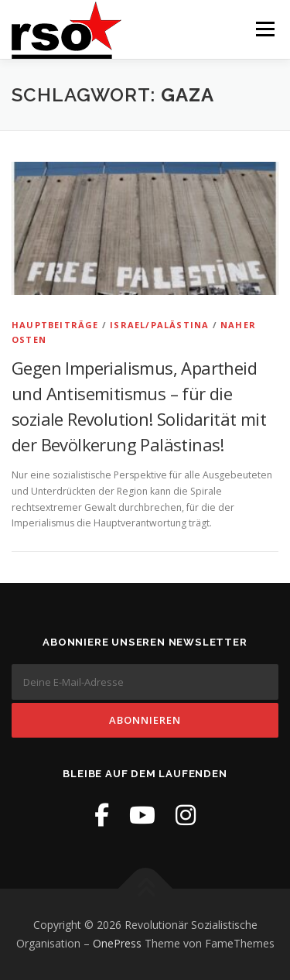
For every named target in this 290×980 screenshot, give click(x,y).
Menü (264, 29)
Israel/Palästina (159, 325)
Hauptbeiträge (55, 325)
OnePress (117, 943)
